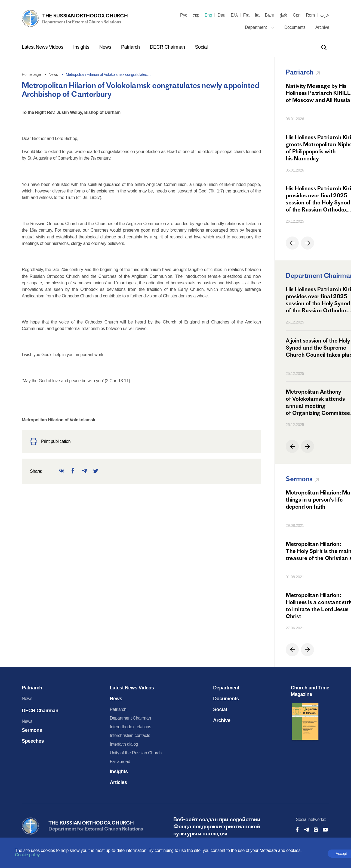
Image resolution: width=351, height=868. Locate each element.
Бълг (270, 15)
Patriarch (131, 47)
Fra (246, 15)
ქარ (284, 15)
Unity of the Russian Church (136, 753)
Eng (208, 15)
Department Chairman (130, 718)
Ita (257, 15)
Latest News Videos (43, 47)
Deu (221, 15)
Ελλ (234, 15)
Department (260, 27)
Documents (295, 27)
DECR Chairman (168, 47)
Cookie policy (27, 855)
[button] (292, 243)
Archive (322, 27)
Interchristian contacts (130, 735)
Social (201, 47)
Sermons (32, 730)
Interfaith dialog (124, 744)
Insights (82, 47)
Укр (196, 15)
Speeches (33, 741)
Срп (297, 15)
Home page (31, 74)
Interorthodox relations (130, 727)
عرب (325, 15)
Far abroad (120, 762)
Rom (310, 15)
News (106, 47)
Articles (118, 782)
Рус (184, 15)
